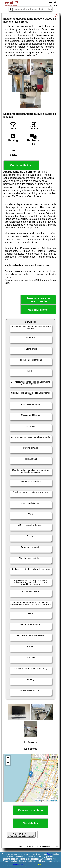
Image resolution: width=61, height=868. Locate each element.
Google (50, 854)
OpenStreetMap (50, 801)
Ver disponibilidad (21, 165)
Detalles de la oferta (30, 810)
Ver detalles (30, 823)
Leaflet (38, 801)
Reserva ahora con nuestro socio (38, 300)
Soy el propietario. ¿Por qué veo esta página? (21, 835)
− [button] (8, 763)
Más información (38, 310)
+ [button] (8, 758)
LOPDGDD (18, 864)
